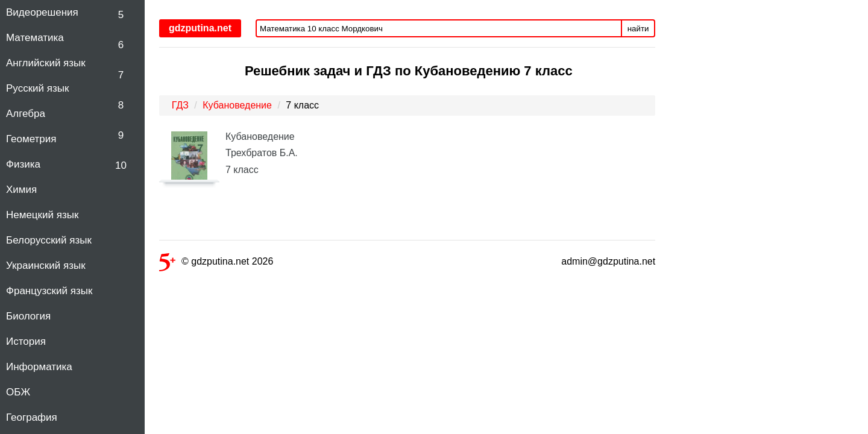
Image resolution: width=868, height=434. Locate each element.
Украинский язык (46, 266)
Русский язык (37, 88)
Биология (28, 316)
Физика (23, 164)
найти (638, 29)
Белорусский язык (49, 240)
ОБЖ (18, 392)
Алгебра (26, 114)
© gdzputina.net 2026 (216, 264)
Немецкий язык (42, 215)
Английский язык (46, 63)
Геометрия (31, 139)
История (26, 341)
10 (121, 165)
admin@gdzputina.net (608, 261)
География (32, 417)
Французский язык (49, 291)
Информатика (39, 367)
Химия (21, 190)
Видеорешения (42, 12)
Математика (35, 38)
